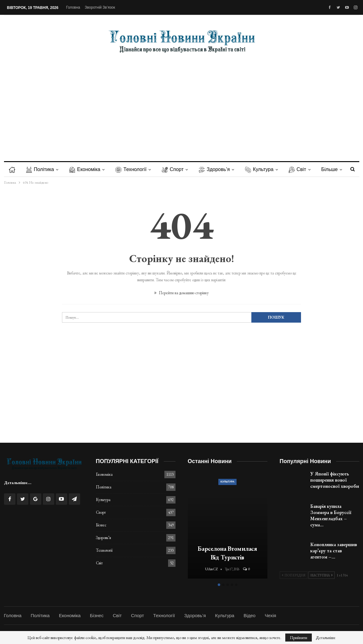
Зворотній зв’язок (100, 7)
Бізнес (101, 525)
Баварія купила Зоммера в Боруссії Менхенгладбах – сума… (331, 515)
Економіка (85, 169)
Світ (297, 169)
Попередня (294, 575)
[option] (228, 525)
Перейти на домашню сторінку (181, 293)
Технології (131, 169)
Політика (40, 169)
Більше (330, 169)
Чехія (270, 615)
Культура (259, 169)
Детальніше (326, 638)
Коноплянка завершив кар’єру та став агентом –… (334, 551)
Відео (250, 615)
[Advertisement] (182, 102)
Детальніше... (18, 483)
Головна (73, 7)
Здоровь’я (214, 169)
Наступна (322, 575)
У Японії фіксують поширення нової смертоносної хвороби (335, 480)
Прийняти (299, 638)
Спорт (173, 169)
